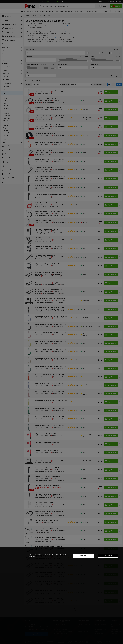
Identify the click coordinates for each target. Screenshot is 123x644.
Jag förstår (83, 556)
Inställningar (108, 556)
